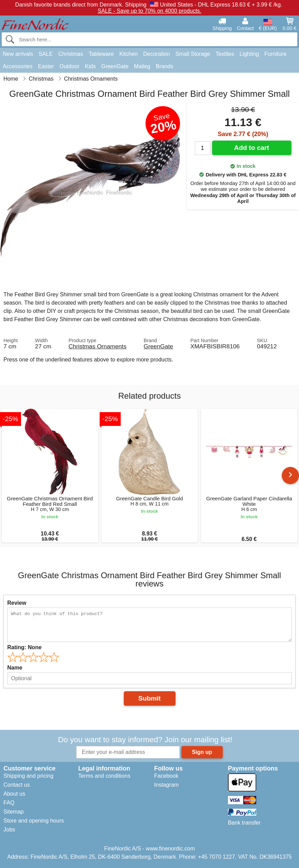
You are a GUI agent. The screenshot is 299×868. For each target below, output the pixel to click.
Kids (90, 66)
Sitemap (14, 812)
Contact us (17, 785)
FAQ (9, 803)
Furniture (276, 54)
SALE (46, 54)
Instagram (166, 785)
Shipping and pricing (28, 776)
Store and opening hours (34, 821)
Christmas (71, 54)
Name (15, 668)
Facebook (166, 776)
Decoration (156, 54)
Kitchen (128, 54)
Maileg (142, 66)
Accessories (18, 66)
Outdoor (70, 66)
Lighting (249, 54)
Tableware (101, 54)
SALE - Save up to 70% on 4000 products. (149, 11)
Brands (165, 66)
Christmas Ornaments (98, 346)
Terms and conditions (104, 776)
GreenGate (115, 66)
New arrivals (18, 54)
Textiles (225, 54)
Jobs (9, 830)
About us (14, 794)
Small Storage (193, 54)
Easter (46, 66)
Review (17, 603)
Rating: (24, 647)
